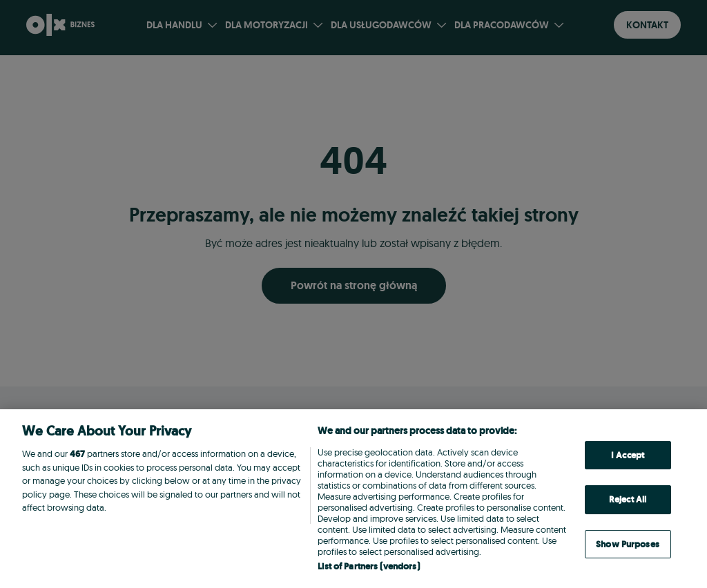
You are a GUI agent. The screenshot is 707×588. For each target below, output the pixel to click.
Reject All (628, 499)
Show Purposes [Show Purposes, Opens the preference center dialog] (628, 544)
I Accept (628, 455)
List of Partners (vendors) (368, 566)
